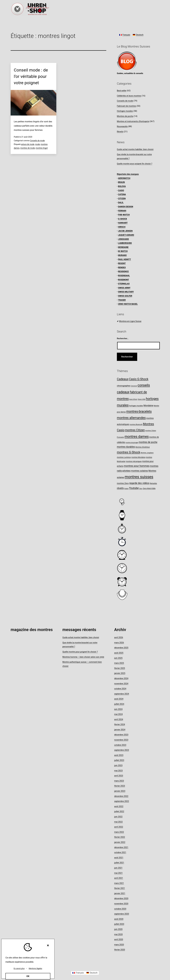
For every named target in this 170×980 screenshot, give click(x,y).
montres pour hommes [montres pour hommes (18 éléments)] (137, 466)
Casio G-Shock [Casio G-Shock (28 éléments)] (139, 379)
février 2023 (120, 786)
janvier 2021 (120, 893)
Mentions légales (35, 968)
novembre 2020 (121, 904)
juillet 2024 (119, 704)
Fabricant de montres (127, 106)
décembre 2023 (121, 735)
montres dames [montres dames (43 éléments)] (137, 436)
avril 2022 (119, 827)
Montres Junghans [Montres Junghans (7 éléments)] (147, 453)
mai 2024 (118, 714)
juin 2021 (118, 868)
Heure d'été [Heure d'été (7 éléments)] (142, 399)
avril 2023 (119, 776)
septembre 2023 (122, 750)
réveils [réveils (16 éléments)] (120, 488)
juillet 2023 (119, 760)
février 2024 (120, 724)
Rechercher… (123, 338)
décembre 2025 (121, 648)
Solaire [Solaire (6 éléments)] (127, 489)
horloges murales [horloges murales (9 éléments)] (136, 406)
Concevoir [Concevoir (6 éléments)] (134, 386)
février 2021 (120, 888)
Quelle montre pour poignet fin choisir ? (135, 164)
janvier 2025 (120, 673)
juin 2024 (118, 709)
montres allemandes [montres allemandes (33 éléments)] (131, 418)
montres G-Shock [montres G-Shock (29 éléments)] (128, 452)
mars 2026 (119, 643)
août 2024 (119, 699)
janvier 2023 (120, 791)
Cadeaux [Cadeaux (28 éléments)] (123, 379)
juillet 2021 (119, 863)
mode (38, 144)
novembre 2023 (121, 740)
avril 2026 (119, 637)
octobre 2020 (120, 909)
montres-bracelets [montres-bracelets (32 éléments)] (139, 411)
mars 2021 (119, 883)
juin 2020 (118, 929)
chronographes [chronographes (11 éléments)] (124, 386)
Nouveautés (122, 126)
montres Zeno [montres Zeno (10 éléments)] (123, 483)
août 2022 (119, 806)
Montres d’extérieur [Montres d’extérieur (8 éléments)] (143, 447)
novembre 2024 (121, 684)
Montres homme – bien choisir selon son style (83, 657)
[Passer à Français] (125, 35)
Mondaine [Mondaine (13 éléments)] (148, 406)
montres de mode (28, 148)
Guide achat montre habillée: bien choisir (135, 149)
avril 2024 (119, 719)
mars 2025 (119, 663)
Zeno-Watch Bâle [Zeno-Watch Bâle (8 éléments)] (149, 488)
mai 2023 (118, 771)
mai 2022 (118, 822)
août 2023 (119, 755)
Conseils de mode (37, 141)
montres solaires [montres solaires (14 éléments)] (140, 471)
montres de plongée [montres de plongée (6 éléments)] (132, 443)
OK (28, 976)
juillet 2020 (119, 924)
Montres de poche (125, 116)
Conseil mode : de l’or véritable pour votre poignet (31, 76)
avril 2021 (119, 878)
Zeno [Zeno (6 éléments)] (141, 489)
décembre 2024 (121, 678)
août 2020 (119, 919)
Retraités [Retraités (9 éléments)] (153, 483)
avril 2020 (119, 939)
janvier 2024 (120, 730)
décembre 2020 (121, 898)
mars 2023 (119, 781)
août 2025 (119, 653)
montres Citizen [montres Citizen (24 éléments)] (135, 430)
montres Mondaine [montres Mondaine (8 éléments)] (138, 457)
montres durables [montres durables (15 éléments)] (126, 447)
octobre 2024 (120, 689)
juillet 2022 (119, 811)
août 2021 (119, 858)
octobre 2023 (120, 745)
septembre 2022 (122, 801)
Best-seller (122, 91)
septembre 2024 (122, 694)
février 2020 (120, 950)
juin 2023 (118, 765)
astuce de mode (28, 144)
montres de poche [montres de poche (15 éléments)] (148, 442)
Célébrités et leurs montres (129, 96)
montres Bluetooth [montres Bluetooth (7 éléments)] (136, 424)
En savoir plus (19, 968)
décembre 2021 (121, 847)
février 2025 (120, 668)
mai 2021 (118, 873)
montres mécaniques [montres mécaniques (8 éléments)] (134, 461)
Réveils (120, 132)
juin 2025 (118, 658)
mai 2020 (118, 934)
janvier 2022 (120, 842)
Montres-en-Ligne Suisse (130, 321)
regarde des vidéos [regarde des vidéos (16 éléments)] (139, 483)
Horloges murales (125, 111)
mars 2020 (119, 945)
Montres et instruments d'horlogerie (133, 121)
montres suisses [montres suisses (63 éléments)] (139, 477)
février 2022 (120, 837)
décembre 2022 (121, 796)
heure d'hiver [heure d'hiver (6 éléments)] (133, 399)
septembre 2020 (122, 914)
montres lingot (42, 148)
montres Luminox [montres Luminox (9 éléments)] (124, 457)
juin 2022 (118, 817)
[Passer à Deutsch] (138, 35)
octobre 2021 (120, 852)
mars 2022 (119, 832)
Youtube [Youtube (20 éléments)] (134, 488)
